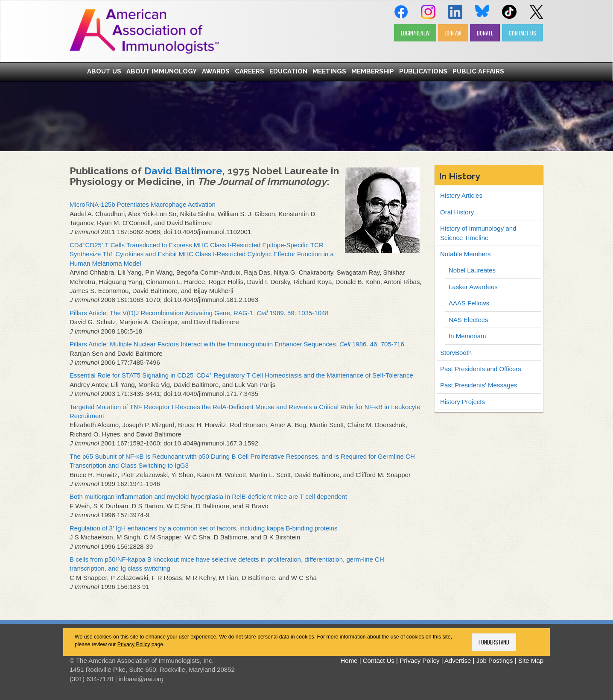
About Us (104, 71)
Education (288, 71)
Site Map (531, 660)
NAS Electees (469, 320)
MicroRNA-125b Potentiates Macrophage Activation (143, 204)
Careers (250, 71)
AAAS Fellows (469, 303)
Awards (216, 71)
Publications (423, 71)
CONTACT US (523, 33)
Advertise (458, 660)
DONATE (485, 33)
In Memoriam (467, 336)
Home (349, 660)
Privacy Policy (134, 644)
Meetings (329, 71)
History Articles (461, 195)
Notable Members (465, 254)
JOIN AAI (453, 33)
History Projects (463, 402)
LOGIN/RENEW (415, 33)
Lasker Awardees (473, 287)
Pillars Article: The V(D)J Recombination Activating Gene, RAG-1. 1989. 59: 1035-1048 (199, 313)
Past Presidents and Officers (481, 369)
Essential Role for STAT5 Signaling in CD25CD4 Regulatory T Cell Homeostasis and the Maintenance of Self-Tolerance (241, 375)
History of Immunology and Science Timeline (478, 233)
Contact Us (379, 660)
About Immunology (162, 71)
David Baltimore (183, 171)
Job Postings (495, 660)
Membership (373, 71)
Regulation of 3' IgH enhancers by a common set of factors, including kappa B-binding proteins (203, 528)
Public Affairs (478, 71)
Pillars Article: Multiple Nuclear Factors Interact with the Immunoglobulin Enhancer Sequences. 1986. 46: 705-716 (237, 344)
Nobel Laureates (472, 270)
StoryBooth (456, 353)
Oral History (457, 212)
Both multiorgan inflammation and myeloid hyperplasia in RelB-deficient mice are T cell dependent (208, 496)
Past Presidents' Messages (479, 385)
